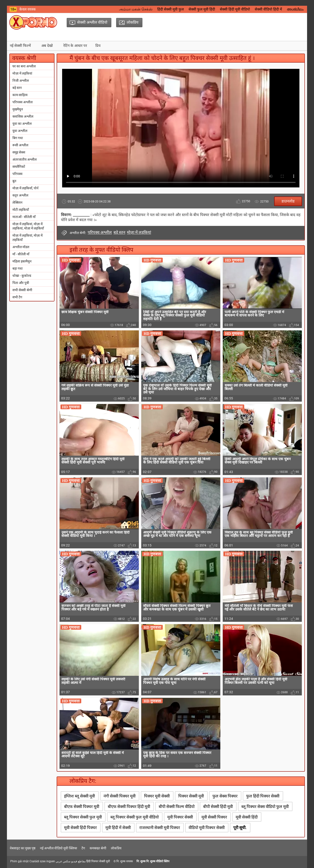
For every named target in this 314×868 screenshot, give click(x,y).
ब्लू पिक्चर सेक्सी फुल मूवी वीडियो (135, 817)
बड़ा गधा (18, 268)
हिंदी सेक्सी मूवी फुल (171, 9)
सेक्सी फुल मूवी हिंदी (202, 9)
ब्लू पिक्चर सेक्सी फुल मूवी (83, 817)
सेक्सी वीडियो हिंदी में (268, 9)
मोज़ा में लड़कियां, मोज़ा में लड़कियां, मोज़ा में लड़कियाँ (28, 226)
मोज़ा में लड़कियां (22, 73)
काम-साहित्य (20, 95)
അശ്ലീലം (295, 9)
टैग (83, 848)
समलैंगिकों (19, 167)
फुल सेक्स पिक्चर (225, 796)
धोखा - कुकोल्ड (22, 276)
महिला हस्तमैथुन (22, 261)
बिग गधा (18, 138)
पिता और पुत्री (21, 283)
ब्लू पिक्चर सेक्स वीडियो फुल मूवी (265, 807)
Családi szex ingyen (42, 861)
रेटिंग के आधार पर (75, 46)
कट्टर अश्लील (20, 195)
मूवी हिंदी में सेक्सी (118, 828)
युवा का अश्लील (22, 124)
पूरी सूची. (240, 828)
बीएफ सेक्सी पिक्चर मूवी (82, 807)
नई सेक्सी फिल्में (20, 46)
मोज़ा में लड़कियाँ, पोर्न (25, 188)
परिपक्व (17, 174)
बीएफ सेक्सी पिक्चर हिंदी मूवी (129, 807)
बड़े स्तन (17, 88)
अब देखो (47, 46)
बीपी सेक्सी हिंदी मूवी (218, 807)
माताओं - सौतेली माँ (24, 217)
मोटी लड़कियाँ (21, 210)
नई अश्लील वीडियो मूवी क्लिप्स (58, 848)
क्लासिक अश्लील (23, 116)
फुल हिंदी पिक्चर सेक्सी (263, 796)
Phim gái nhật (19, 861)
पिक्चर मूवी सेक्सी (157, 796)
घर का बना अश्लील (24, 66)
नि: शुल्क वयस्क (125, 861)
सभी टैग (17, 297)
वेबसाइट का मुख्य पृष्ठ (23, 848)
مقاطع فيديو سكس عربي (71, 861)
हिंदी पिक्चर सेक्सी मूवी (98, 861)
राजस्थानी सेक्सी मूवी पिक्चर (160, 828)
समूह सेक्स (19, 152)
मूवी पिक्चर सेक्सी (180, 817)
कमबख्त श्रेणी (98, 848)
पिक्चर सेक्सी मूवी (191, 796)
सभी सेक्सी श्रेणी (22, 290)
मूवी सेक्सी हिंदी (247, 817)
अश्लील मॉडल (21, 247)
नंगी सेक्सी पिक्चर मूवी (119, 796)
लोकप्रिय (116, 848)
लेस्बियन (17, 202)
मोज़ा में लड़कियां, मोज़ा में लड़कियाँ (27, 238)
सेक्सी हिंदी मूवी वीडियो (235, 9)
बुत (14, 181)
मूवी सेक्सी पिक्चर (214, 817)
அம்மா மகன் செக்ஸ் (136, 9)
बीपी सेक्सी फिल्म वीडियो (177, 807)
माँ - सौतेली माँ (21, 254)
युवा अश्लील (20, 131)
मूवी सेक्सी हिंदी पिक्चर (80, 828)
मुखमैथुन (18, 109)
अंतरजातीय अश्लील (24, 159)
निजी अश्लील (21, 81)
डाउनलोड (288, 201)
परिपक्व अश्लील (22, 102)
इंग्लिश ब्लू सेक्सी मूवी (79, 796)
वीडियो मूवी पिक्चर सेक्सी (207, 828)
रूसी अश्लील (20, 145)
